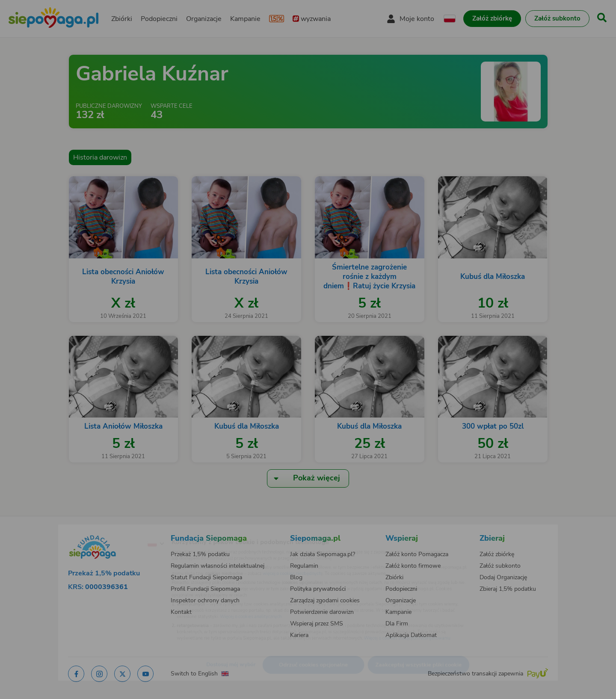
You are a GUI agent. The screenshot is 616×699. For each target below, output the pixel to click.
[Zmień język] (120, 530)
